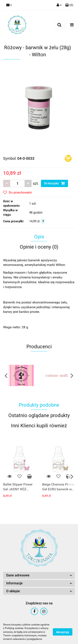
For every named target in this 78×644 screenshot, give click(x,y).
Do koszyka (54, 183)
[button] (69, 5)
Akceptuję (63, 632)
